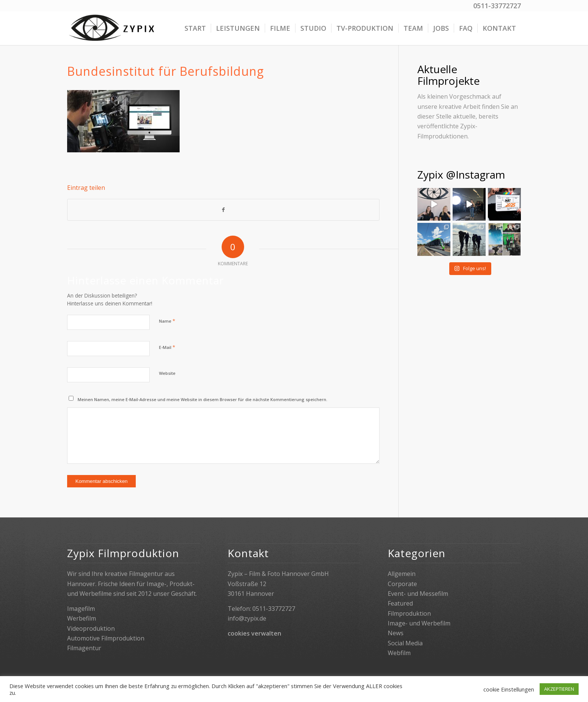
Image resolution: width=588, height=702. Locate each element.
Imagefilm (81, 609)
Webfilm (399, 653)
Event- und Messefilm (418, 594)
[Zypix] (113, 28)
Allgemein (402, 574)
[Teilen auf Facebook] (223, 210)
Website (167, 373)
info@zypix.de (247, 618)
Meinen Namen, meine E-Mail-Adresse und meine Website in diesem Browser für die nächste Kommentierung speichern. (202, 399)
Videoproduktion (91, 628)
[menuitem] (195, 28)
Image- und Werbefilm (419, 623)
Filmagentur (84, 648)
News (396, 633)
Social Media (405, 643)
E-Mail (167, 347)
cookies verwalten (254, 633)
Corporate (402, 584)
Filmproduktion (409, 613)
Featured (400, 603)
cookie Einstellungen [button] (509, 689)
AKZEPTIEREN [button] (559, 689)
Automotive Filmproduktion (106, 638)
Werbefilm (82, 618)
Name (167, 321)
